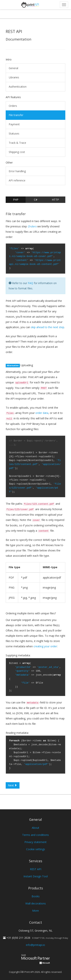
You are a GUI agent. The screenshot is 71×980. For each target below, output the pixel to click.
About (35, 828)
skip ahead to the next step (48, 327)
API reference (17, 180)
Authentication (18, 87)
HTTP (55, 200)
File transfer (16, 115)
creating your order (45, 646)
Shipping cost (17, 152)
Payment (14, 124)
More (35, 911)
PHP (16, 200)
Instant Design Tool (36, 876)
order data (42, 413)
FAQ (30, 283)
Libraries (14, 77)
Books (36, 896)
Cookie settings (36, 849)
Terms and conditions (35, 835)
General (13, 68)
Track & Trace (17, 143)
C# (36, 200)
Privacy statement (35, 842)
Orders (13, 106)
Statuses (14, 133)
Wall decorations (36, 903)
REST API (36, 869)
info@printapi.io (35, 945)
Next (13, 785)
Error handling (17, 171)
